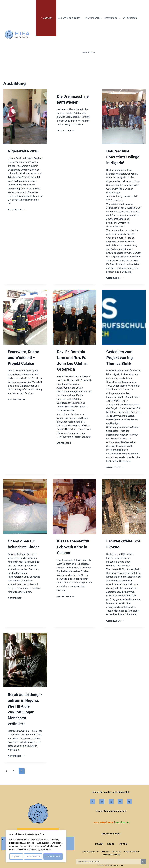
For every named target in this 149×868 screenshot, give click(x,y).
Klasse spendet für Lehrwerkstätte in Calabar (73, 547)
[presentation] (25, 117)
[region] (36, 846)
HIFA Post (105, 851)
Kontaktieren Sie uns (91, 851)
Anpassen (16, 856)
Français (123, 844)
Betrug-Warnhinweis (132, 851)
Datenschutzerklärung (111, 855)
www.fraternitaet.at (104, 822)
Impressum (117, 851)
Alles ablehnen (33, 856)
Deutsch (99, 844)
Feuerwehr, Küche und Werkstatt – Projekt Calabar (23, 358)
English (111, 844)
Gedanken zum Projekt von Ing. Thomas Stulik (120, 358)
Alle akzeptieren (53, 856)
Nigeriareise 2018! (24, 151)
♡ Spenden (46, 18)
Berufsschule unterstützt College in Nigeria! (123, 157)
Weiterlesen (16, 210)
